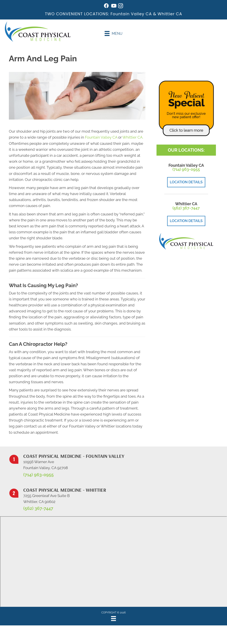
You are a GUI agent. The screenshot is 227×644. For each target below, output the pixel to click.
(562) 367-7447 (186, 208)
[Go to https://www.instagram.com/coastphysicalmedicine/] (121, 7)
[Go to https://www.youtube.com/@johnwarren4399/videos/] (113, 6)
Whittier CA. (133, 137)
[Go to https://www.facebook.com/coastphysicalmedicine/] (106, 6)
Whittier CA (170, 14)
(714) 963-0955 (186, 169)
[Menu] (113, 33)
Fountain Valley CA (131, 14)
